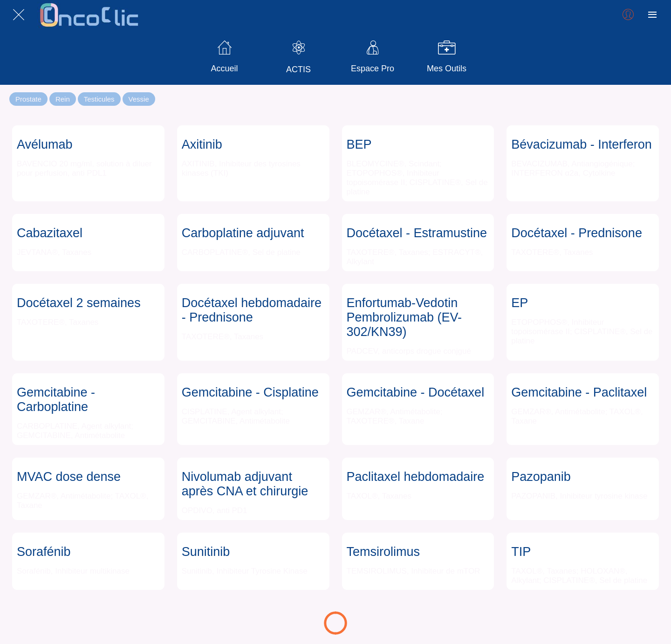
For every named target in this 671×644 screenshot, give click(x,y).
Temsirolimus (383, 552)
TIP (521, 552)
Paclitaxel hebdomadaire (416, 477)
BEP (359, 144)
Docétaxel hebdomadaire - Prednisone (252, 310)
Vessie (139, 99)
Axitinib (202, 144)
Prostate (28, 99)
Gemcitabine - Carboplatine (56, 400)
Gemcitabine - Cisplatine (250, 392)
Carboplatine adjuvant (243, 233)
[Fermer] (19, 15)
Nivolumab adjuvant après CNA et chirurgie (245, 484)
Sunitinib (206, 552)
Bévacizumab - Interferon (582, 144)
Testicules (99, 99)
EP (520, 303)
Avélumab (45, 144)
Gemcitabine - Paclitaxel (579, 392)
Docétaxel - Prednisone (577, 233)
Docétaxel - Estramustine (417, 233)
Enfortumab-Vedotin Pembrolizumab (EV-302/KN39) (404, 317)
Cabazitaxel (50, 233)
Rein (63, 99)
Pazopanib (541, 477)
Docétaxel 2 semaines (79, 303)
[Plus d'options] (652, 15)
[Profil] (628, 15)
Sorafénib (44, 552)
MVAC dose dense (69, 477)
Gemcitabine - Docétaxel (416, 392)
